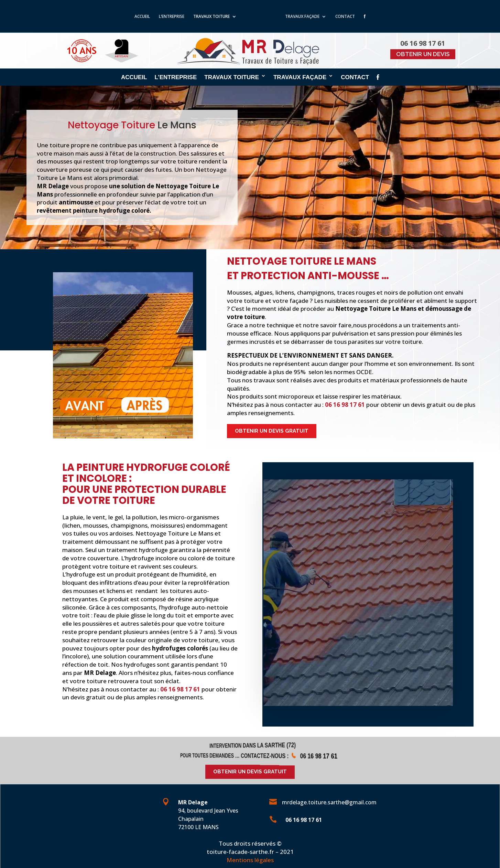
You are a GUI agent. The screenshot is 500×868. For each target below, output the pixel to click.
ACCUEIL (137, 17)
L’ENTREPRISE (166, 17)
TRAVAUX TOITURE (206, 17)
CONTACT (351, 17)
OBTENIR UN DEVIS (423, 54)
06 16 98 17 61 (345, 405)
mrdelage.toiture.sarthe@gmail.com (329, 802)
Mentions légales (250, 860)
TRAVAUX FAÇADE (308, 17)
